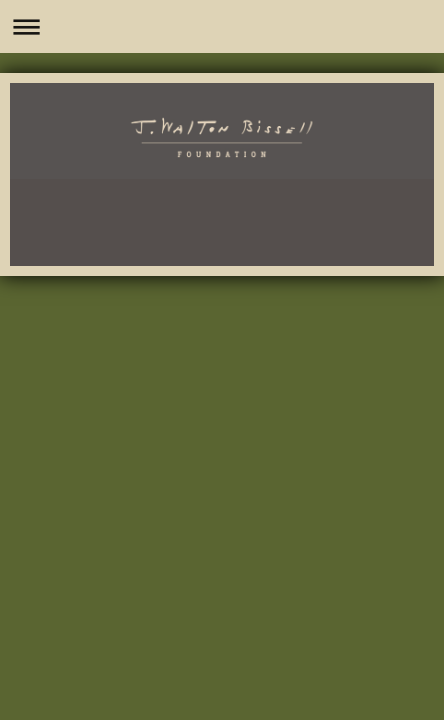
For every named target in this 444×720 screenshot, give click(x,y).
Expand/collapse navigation (222, 26)
